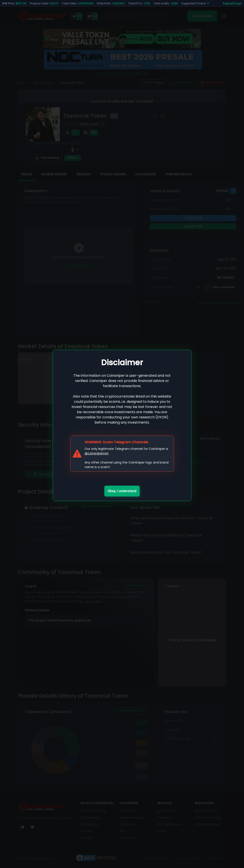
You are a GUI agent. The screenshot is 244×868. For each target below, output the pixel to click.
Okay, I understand (122, 491)
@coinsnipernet (97, 453)
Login (238, 3)
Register (228, 3)
